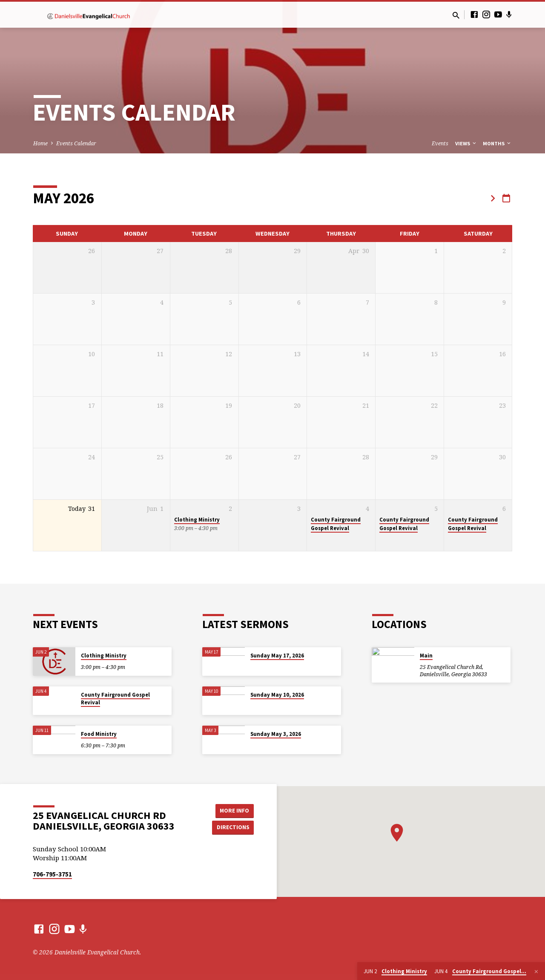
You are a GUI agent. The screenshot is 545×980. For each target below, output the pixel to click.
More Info (232, 810)
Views (466, 143)
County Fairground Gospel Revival (336, 524)
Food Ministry (99, 734)
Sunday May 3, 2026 (276, 734)
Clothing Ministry (197, 520)
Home (40, 143)
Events (440, 143)
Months (497, 143)
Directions (232, 827)
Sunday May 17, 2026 (277, 656)
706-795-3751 (52, 874)
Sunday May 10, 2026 (277, 695)
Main (426, 656)
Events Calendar (76, 143)
